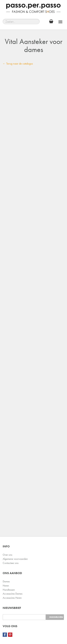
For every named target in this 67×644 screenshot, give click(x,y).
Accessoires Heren (12, 598)
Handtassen (9, 590)
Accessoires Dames (13, 594)
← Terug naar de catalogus (18, 64)
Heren (6, 586)
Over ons (7, 555)
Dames (6, 581)
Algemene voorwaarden (15, 559)
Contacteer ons (11, 563)
